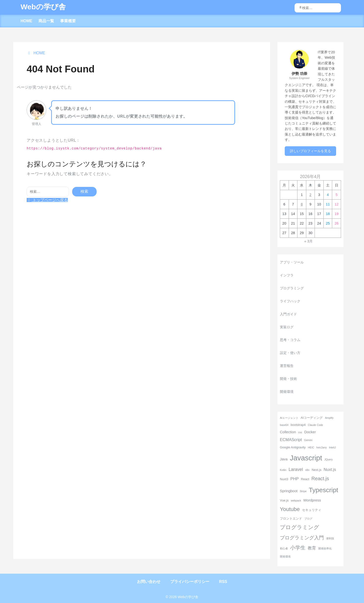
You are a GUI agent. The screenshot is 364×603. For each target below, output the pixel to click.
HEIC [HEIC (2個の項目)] (311, 447)
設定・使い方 (290, 353)
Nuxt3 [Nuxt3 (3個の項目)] (284, 479)
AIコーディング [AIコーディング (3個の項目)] (312, 418)
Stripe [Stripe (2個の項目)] (303, 491)
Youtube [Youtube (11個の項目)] (290, 509)
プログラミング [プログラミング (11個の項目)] (300, 527)
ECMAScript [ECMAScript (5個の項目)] (291, 440)
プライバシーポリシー (190, 582)
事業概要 (68, 21)
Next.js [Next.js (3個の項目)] (317, 470)
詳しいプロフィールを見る (310, 151)
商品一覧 (46, 21)
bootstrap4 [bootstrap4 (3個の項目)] (298, 425)
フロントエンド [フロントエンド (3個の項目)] (291, 518)
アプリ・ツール (292, 262)
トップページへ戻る (47, 200)
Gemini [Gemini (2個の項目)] (308, 440)
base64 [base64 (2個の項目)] (284, 425)
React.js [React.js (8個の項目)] (320, 478)
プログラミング (292, 288)
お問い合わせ (149, 582)
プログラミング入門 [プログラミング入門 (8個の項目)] (302, 538)
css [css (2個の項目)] (300, 432)
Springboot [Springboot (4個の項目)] (289, 491)
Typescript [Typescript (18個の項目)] (323, 490)
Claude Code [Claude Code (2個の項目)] (315, 425)
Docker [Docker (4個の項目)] (310, 432)
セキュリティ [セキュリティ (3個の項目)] (312, 510)
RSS (223, 582)
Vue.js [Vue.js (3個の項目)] (284, 500)
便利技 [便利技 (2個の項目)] (330, 538)
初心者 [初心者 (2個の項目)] (284, 548)
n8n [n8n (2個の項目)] (307, 470)
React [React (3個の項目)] (305, 479)
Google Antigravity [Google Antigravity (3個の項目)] (293, 447)
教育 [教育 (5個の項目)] (312, 548)
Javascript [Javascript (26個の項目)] (306, 458)
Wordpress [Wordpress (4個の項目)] (312, 500)
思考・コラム (290, 340)
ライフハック (290, 301)
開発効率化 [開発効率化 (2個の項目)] (325, 548)
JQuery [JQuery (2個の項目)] (329, 459)
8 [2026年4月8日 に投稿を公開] (302, 204)
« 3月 (308, 241)
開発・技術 (288, 379)
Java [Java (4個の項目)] (284, 459)
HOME (26, 21)
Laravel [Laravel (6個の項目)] (296, 469)
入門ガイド (288, 314)
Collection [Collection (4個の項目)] (288, 432)
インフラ (287, 275)
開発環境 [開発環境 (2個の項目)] (285, 557)
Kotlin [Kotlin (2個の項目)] (283, 470)
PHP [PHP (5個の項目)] (295, 479)
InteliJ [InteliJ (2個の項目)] (332, 447)
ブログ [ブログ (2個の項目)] (308, 519)
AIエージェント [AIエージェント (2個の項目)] (289, 418)
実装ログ (287, 327)
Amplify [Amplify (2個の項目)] (329, 418)
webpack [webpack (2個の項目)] (296, 501)
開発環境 (287, 392)
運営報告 (287, 366)
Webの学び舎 (43, 7)
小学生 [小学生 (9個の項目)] (298, 548)
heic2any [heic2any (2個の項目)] (322, 447)
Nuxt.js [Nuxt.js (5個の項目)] (330, 470)
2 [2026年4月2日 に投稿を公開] (310, 195)
